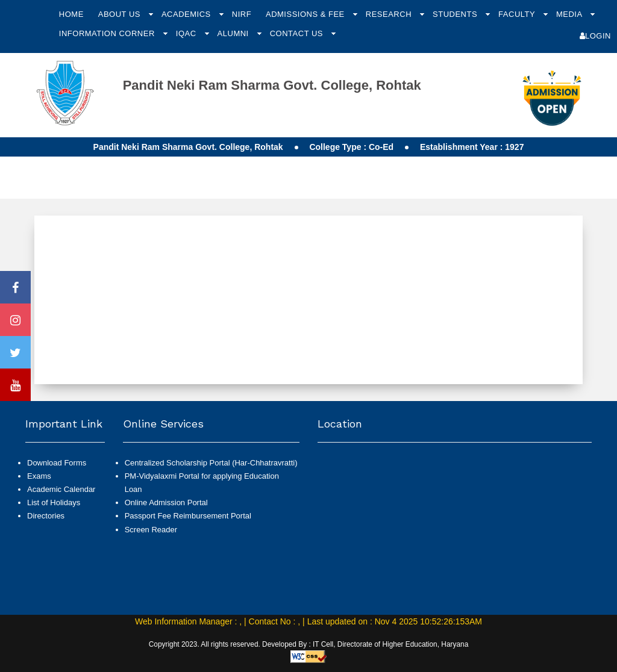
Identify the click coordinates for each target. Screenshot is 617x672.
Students (456, 14)
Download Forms (57, 463)
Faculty (518, 14)
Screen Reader (151, 530)
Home (71, 14)
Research (390, 14)
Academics (187, 14)
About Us (121, 14)
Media (570, 14)
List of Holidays (54, 502)
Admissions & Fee (306, 14)
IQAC (187, 33)
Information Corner (108, 33)
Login (595, 36)
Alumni (234, 33)
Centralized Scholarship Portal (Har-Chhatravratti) (211, 463)
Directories (46, 516)
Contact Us (298, 33)
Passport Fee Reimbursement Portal (188, 516)
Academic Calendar (61, 489)
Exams (39, 476)
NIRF (242, 14)
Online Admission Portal (166, 502)
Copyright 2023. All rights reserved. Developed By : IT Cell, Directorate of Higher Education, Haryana (309, 644)
